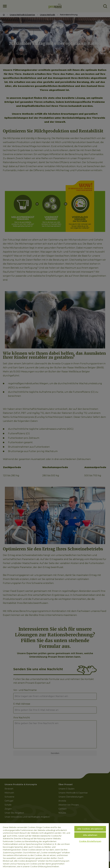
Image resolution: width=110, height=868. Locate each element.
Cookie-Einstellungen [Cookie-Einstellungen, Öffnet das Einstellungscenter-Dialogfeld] (90, 841)
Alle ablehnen (90, 835)
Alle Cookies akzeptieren (90, 829)
